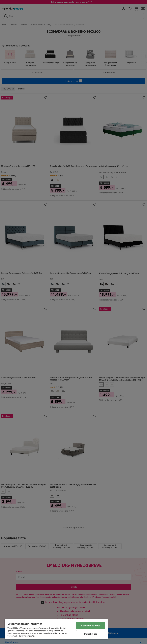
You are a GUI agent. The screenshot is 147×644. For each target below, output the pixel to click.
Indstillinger (91, 634)
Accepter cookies (91, 625)
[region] (56, 629)
